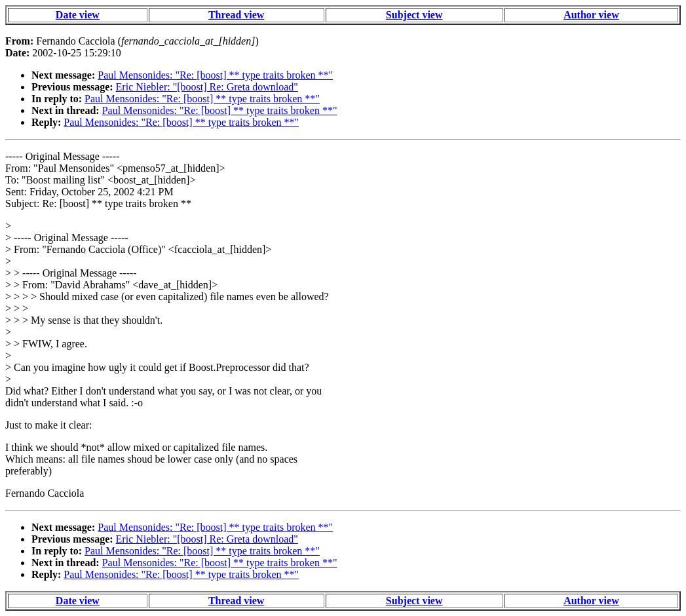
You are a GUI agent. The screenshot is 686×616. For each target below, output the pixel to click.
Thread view (236, 15)
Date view (78, 15)
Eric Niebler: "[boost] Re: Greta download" (207, 87)
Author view (591, 15)
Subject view (414, 15)
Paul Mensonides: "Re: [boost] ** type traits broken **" (215, 75)
